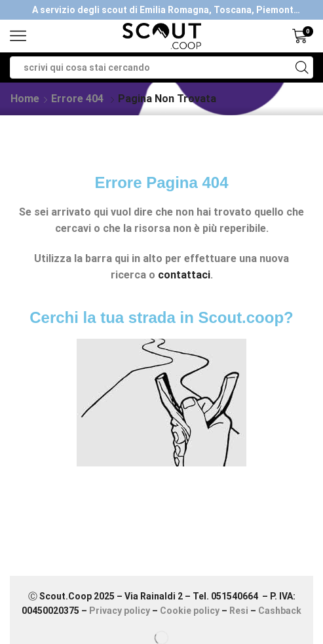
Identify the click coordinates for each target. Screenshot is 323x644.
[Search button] (302, 67)
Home (25, 99)
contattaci (184, 275)
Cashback (280, 611)
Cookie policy (190, 611)
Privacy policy (120, 611)
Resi (239, 611)
